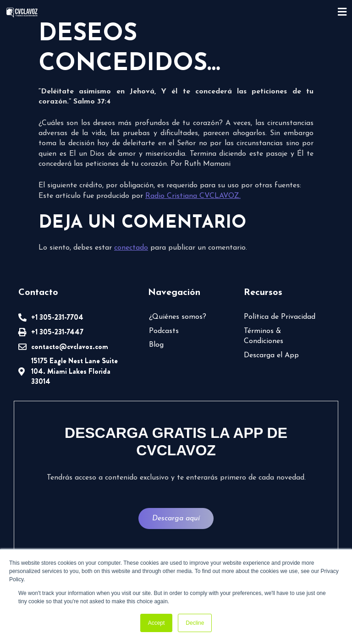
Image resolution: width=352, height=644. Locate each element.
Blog (156, 345)
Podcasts (164, 331)
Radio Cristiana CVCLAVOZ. (193, 196)
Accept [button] (157, 623)
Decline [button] (195, 623)
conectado (131, 248)
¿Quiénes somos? (178, 317)
